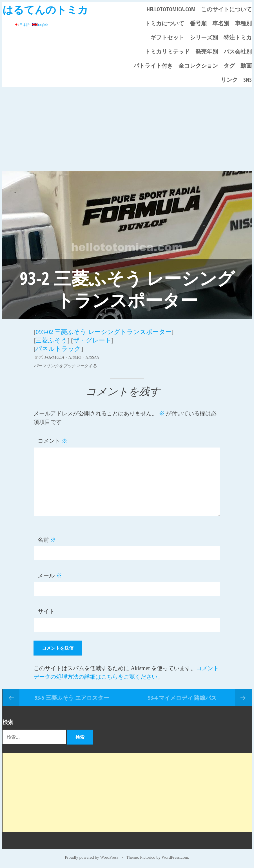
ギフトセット (167, 37)
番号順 (198, 23)
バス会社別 (238, 51)
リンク (229, 80)
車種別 (243, 23)
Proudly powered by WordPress (92, 857)
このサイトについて (226, 9)
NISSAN (93, 357)
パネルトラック (58, 349)
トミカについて (164, 23)
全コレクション (198, 66)
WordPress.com (175, 857)
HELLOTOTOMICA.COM (171, 9)
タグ (229, 66)
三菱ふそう (51, 340)
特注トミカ (238, 37)
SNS (248, 80)
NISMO (75, 357)
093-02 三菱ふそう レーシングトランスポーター (103, 332)
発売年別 (207, 51)
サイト (46, 611)
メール (50, 575)
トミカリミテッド (167, 51)
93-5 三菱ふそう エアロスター (72, 698)
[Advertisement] (127, 129)
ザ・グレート (92, 340)
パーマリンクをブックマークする (65, 366)
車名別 (221, 23)
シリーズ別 (204, 37)
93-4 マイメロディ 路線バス (182, 698)
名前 (47, 540)
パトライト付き (153, 66)
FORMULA (54, 357)
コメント (53, 441)
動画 (246, 66)
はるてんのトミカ (45, 9)
